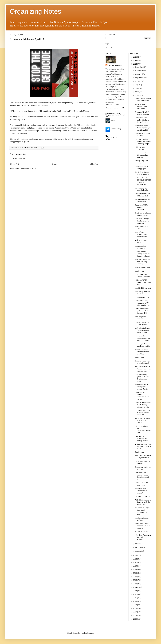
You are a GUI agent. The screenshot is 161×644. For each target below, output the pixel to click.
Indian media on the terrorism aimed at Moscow (142, 526)
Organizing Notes (35, 11)
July (137, 85)
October (138, 74)
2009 (135, 605)
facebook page (113, 129)
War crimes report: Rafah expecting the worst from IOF (143, 128)
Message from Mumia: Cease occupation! (141, 106)
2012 (135, 594)
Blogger (90, 633)
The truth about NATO (143, 267)
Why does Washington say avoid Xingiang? (143, 537)
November (139, 71)
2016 (135, 580)
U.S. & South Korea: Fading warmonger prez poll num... (143, 330)
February (139, 547)
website (111, 120)
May (137, 92)
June (137, 88)
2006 (135, 615)
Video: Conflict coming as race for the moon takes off (143, 254)
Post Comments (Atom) (28, 168)
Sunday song (139, 271)
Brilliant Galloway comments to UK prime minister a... (142, 303)
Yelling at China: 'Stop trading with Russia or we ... (143, 446)
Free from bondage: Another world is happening (142, 221)
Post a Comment (19, 159)
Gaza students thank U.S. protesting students (142, 155)
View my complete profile (115, 108)
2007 (135, 612)
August (138, 81)
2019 (135, 569)
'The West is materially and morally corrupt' (142, 438)
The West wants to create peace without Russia (142, 387)
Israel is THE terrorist (143, 288)
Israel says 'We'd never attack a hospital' (141, 491)
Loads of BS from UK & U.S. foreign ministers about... (143, 405)
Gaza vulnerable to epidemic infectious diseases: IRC (143, 311)
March (138, 544)
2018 (135, 573)
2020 (135, 566)
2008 (135, 608)
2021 (135, 562)
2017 (135, 577)
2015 (135, 584)
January (138, 551)
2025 (135, 60)
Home (54, 164)
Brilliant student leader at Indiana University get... (142, 120)
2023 (135, 555)
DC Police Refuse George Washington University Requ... (143, 141)
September (139, 78)
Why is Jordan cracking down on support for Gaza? (142, 338)
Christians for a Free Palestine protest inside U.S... (142, 413)
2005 (135, 619)
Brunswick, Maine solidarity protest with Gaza (142, 352)
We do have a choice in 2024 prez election (142, 420)
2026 (135, 57)
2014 (135, 587)
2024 (135, 64)
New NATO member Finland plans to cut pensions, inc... (143, 369)
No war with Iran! (141, 531)
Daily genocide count (143, 496)
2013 (135, 591)
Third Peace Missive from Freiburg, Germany (142, 262)
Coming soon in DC (142, 297)
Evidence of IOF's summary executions (141, 207)
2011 (135, 598)
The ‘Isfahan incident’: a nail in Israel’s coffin (142, 234)
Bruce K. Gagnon (115, 65)
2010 (135, 601)
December (139, 67)
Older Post (94, 164)
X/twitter (111, 137)
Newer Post (15, 164)
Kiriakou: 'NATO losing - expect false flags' (143, 282)
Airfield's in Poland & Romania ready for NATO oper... (143, 502)
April (137, 95)
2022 (135, 559)
